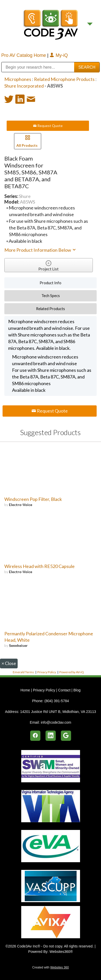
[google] (66, 736)
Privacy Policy (47, 672)
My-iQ (59, 55)
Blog (77, 690)
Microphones (18, 79)
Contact (64, 690)
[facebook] (35, 736)
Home (26, 690)
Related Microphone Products (64, 79)
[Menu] (90, 24)
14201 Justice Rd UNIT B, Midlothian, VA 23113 (58, 712)
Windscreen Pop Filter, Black (33, 499)
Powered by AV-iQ (72, 672)
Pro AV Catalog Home (24, 55)
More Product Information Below (40, 250)
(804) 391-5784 (57, 701)
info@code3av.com (56, 722)
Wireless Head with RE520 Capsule (40, 566)
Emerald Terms (23, 672)
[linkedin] (51, 736)
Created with (50, 967)
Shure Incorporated (24, 86)
